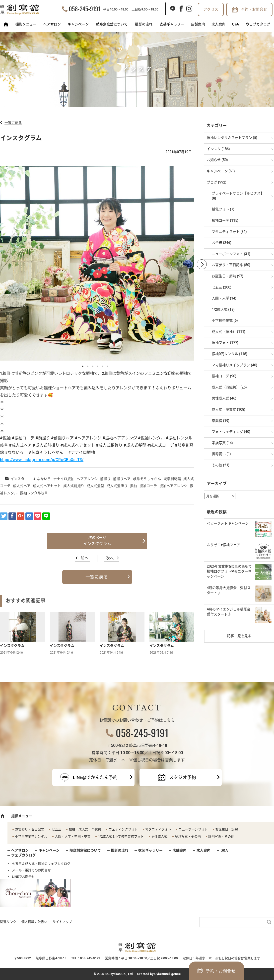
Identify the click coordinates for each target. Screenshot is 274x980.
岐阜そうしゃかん (147, 479)
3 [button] (93, 366)
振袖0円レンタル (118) (230, 354)
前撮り (105, 479)
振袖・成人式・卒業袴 (85, 829)
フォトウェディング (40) (231, 432)
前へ (84, 558)
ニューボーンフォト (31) (231, 254)
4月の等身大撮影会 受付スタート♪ (229, 590)
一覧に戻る (13, 123)
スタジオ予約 (183, 777)
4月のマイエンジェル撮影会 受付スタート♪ (230, 612)
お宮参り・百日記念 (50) (231, 265)
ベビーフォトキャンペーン (228, 523)
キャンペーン (78, 24)
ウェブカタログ (258, 24)
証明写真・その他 (221, 836)
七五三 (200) (222, 287)
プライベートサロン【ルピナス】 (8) (238, 196)
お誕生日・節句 (227, 829)
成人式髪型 (95, 486)
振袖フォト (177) (225, 343)
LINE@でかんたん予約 (95, 777)
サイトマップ (62, 922)
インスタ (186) (218, 149)
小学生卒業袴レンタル (31, 836)
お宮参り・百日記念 (30, 829)
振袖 (134, 486)
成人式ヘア (22, 486)
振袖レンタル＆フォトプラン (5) (232, 138)
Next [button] (202, 264)
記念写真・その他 (188, 836)
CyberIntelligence (168, 974)
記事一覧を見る (239, 636)
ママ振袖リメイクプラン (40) (235, 365)
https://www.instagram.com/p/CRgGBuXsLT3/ (42, 460)
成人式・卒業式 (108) (229, 409)
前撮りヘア (122, 479)
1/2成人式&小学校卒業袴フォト (121, 836)
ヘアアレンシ (87, 479)
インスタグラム (97, 544)
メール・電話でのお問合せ (31, 870)
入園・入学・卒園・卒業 (73, 836)
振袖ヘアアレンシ (173, 486)
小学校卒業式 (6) (225, 320)
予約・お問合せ (254, 9)
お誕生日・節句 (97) (228, 276)
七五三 (56, 829)
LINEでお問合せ (23, 877)
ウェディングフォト (123, 829)
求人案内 (218, 24)
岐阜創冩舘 (172, 479)
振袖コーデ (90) (224, 376)
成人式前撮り (74, 486)
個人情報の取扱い (34, 922)
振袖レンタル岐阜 (34, 493)
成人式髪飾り (117, 486)
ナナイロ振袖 (64, 479)
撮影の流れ (144, 24)
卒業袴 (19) (221, 421)
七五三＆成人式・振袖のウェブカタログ (41, 864)
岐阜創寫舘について (112, 24)
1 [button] (83, 366)
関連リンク (8, 922)
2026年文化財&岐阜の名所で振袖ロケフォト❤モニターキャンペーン (229, 571)
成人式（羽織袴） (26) (229, 387)
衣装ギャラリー (172, 24)
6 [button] (108, 366)
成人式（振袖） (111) (229, 332)
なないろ (44, 479)
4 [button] (98, 366)
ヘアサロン (52, 24)
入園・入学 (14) (224, 298)
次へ (110, 558)
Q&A (235, 24)
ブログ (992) (217, 182)
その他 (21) (221, 465)
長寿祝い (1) (221, 454)
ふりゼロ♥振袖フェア (223, 545)
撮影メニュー (26, 24)
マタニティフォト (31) (229, 232)
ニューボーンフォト (193, 829)
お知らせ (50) (217, 160)
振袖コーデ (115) (225, 220)
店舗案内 (198, 24)
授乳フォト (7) (223, 209)
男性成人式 (159, 836)
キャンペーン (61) (221, 171)
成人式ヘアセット (47, 486)
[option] (97, 264)
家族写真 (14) (222, 443)
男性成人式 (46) (224, 398)
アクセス (211, 9)
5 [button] (103, 366)
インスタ (17, 479)
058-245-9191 (85, 8)
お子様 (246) (222, 243)
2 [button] (88, 366)
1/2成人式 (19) (223, 309)
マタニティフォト (158, 829)
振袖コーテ (148, 486)
